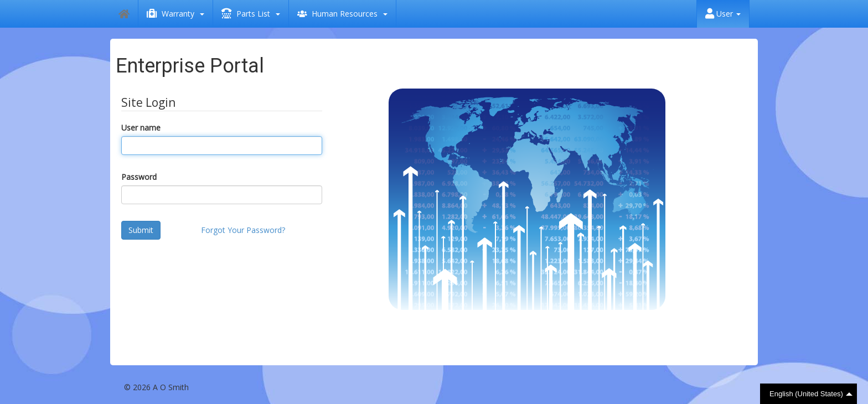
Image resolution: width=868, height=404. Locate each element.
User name (141, 128)
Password (139, 177)
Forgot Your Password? (243, 230)
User (723, 14)
